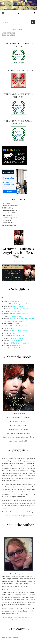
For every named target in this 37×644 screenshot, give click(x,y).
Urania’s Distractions (17, 340)
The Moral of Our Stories (21, 343)
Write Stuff (16, 323)
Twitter (30, 617)
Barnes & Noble (17, 516)
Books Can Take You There (20, 326)
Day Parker (13, 333)
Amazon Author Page (10, 617)
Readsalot (12, 328)
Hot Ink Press (7, 220)
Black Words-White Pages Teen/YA (22, 318)
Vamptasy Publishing (9, 225)
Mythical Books (15, 311)
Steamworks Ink (7, 223)
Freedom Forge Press (10, 218)
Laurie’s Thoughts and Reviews (21, 304)
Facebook (22, 617)
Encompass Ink (7, 215)
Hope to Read (15, 348)
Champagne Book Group (10, 205)
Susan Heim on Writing (18, 336)
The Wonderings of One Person (21, 309)
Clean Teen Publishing (9, 210)
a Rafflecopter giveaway (10, 637)
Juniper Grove (14, 301)
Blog (23, 620)
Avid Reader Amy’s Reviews (19, 321)
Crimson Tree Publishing (10, 213)
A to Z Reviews (15, 345)
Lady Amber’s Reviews (20, 314)
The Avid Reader (16, 316)
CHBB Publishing (8, 208)
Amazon (7, 516)
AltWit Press (6, 203)
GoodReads (28, 516)
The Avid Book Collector (19, 331)
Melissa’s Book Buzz (18, 306)
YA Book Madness (17, 338)
